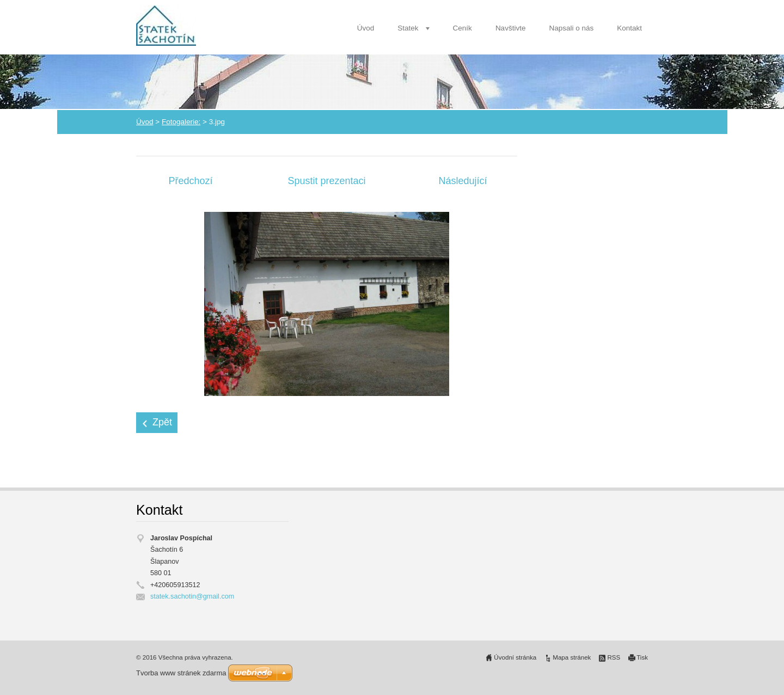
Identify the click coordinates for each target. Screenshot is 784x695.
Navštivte (511, 28)
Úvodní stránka (515, 657)
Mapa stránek (572, 657)
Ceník (463, 28)
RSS (614, 657)
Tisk (642, 657)
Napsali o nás (571, 28)
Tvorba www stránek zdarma (181, 673)
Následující (463, 181)
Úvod (366, 28)
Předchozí (190, 181)
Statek (408, 28)
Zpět (162, 422)
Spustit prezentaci (326, 181)
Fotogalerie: (181, 122)
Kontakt (629, 28)
